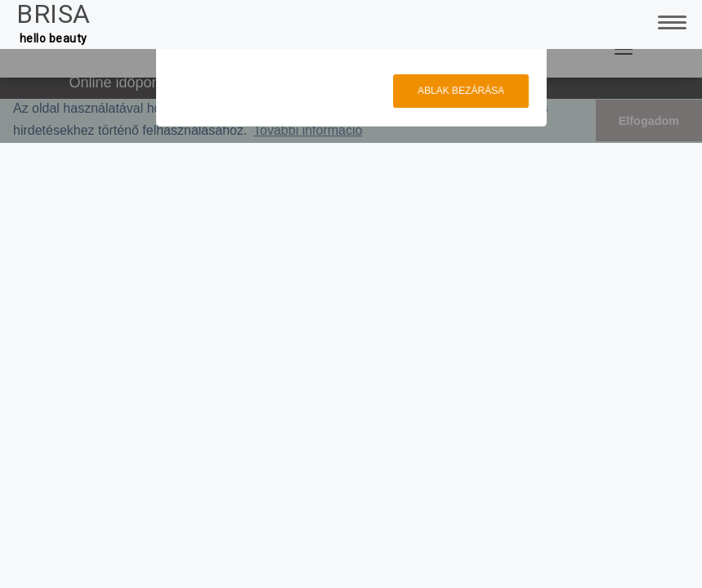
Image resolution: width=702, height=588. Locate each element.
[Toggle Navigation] (669, 20)
